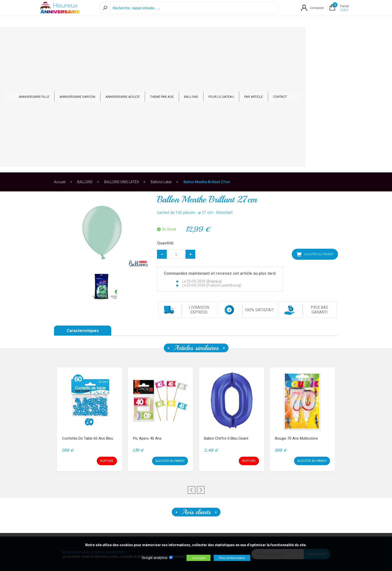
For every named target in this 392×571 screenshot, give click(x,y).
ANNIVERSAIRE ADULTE (166, 35)
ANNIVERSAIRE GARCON (121, 35)
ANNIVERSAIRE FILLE (77, 35)
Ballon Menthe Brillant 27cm (207, 54)
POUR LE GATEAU (264, 35)
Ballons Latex (161, 54)
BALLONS (234, 35)
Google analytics (155, 558)
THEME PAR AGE (205, 35)
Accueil (60, 54)
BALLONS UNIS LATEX (122, 54)
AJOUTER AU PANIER (315, 126)
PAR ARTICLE (297, 35)
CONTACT (323, 35)
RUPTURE (107, 333)
